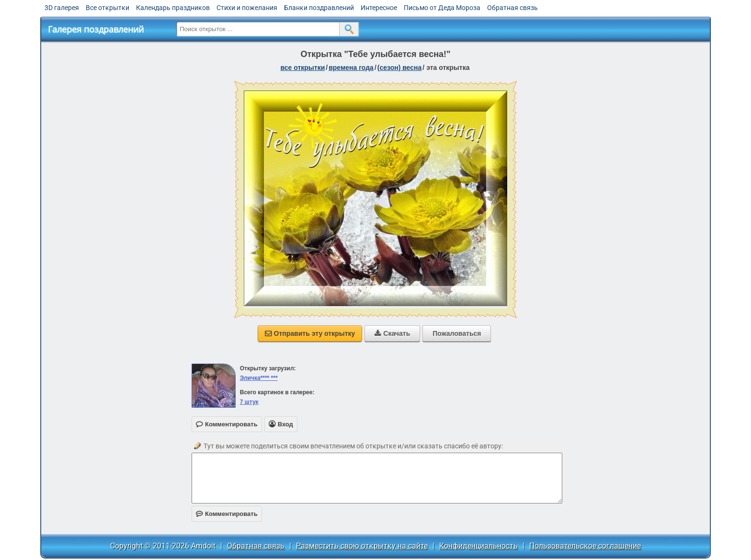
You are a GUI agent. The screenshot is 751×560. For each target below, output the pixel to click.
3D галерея (62, 8)
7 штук (249, 402)
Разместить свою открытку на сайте (362, 546)
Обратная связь (512, 8)
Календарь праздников (173, 8)
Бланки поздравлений (319, 8)
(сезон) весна (399, 68)
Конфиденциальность (478, 546)
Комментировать (227, 514)
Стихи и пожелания (247, 8)
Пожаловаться (457, 333)
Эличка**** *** (259, 378)
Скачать (392, 333)
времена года (351, 68)
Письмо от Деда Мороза (442, 8)
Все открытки (108, 8)
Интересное (379, 8)
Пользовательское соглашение (585, 546)
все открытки (303, 68)
